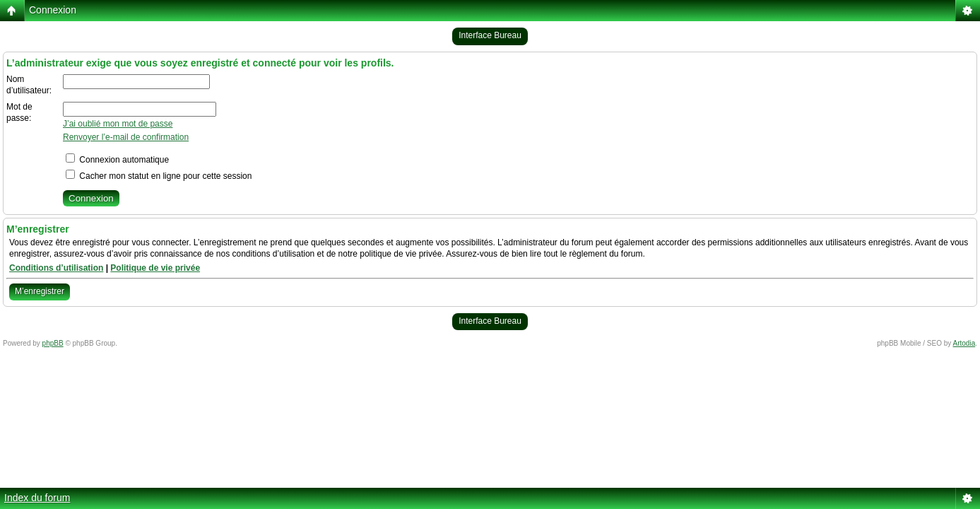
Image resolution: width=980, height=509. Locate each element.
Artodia (964, 343)
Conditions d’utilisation (56, 268)
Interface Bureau (490, 35)
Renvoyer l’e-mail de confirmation (126, 137)
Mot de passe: (19, 112)
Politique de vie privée (155, 268)
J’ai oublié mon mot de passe (118, 124)
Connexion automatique (117, 160)
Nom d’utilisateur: (29, 85)
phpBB (53, 343)
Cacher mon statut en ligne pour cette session (159, 176)
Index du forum (37, 498)
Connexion (53, 10)
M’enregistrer (40, 291)
